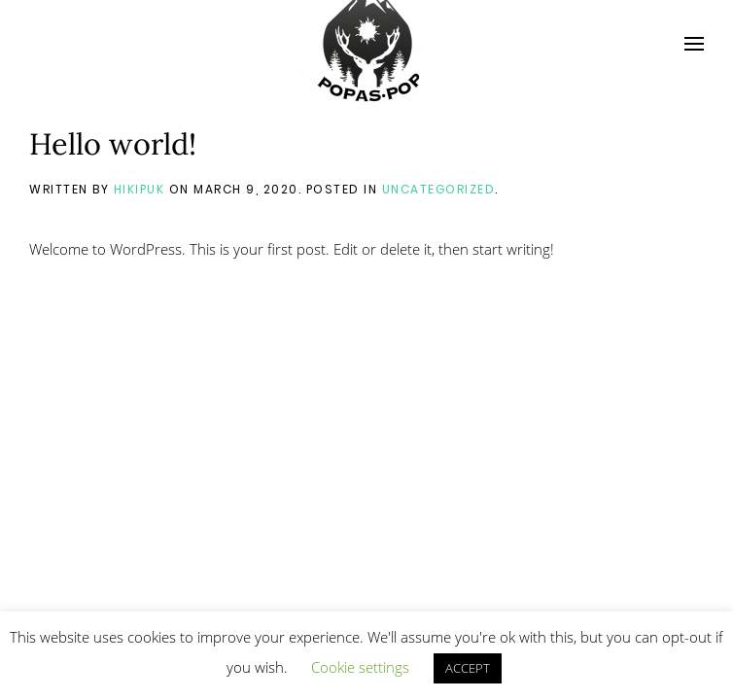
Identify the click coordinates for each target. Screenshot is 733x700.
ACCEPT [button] (468, 668)
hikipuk (140, 189)
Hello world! (113, 143)
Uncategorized (439, 189)
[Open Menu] (694, 44)
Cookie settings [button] (360, 667)
